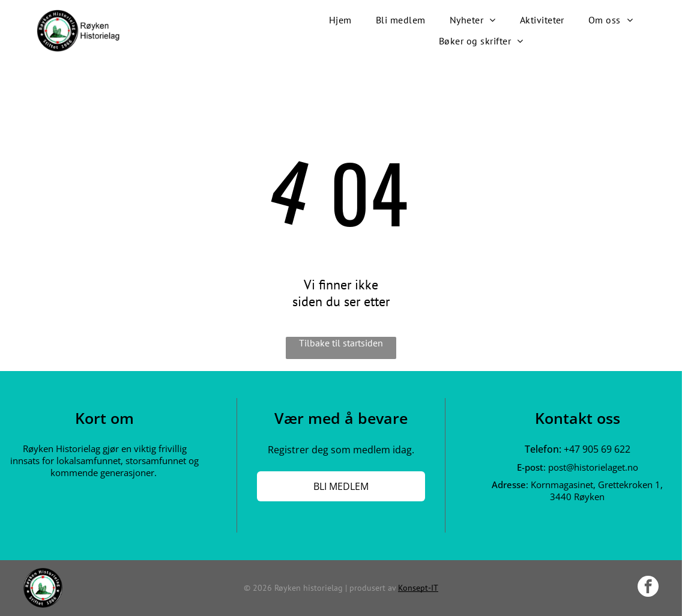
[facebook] (648, 588)
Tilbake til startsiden (341, 343)
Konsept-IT (418, 588)
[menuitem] (340, 20)
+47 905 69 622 (597, 449)
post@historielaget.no (593, 467)
